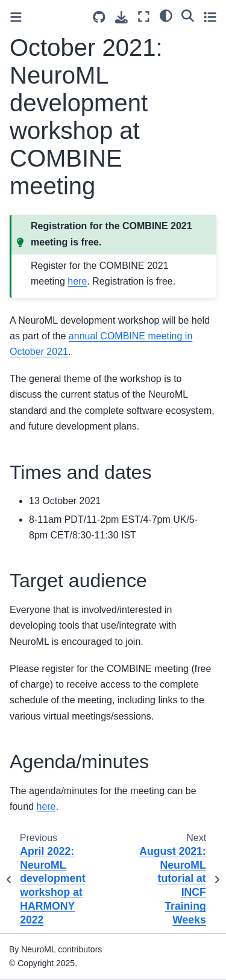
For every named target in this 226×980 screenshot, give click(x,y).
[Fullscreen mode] (144, 17)
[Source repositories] (99, 17)
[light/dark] (166, 15)
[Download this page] (121, 17)
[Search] (188, 15)
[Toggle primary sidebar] (16, 17)
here (77, 281)
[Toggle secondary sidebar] (210, 17)
